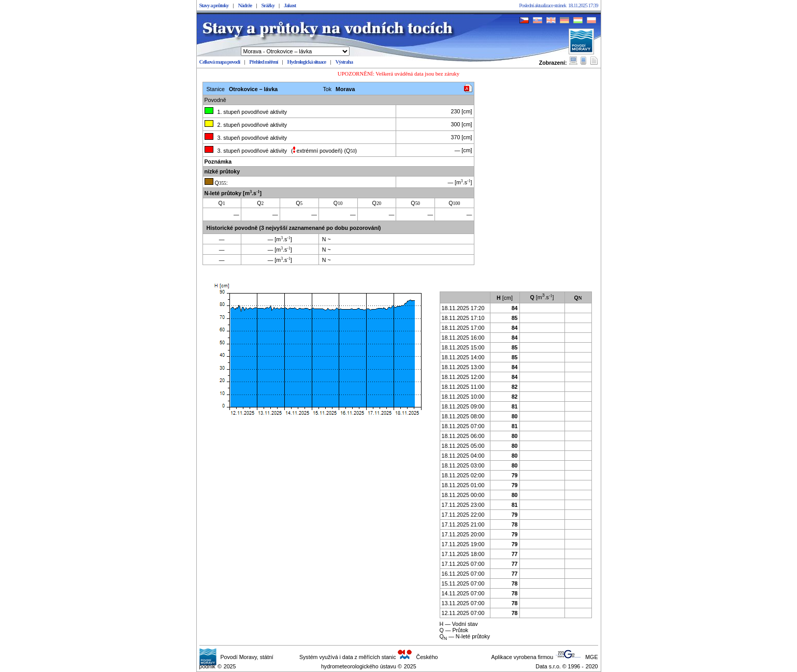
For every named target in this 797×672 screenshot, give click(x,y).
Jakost (290, 5)
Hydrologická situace (307, 62)
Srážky (268, 5)
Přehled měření (263, 62)
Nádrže (245, 5)
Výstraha (344, 62)
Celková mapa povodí (220, 62)
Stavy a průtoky (214, 5)
